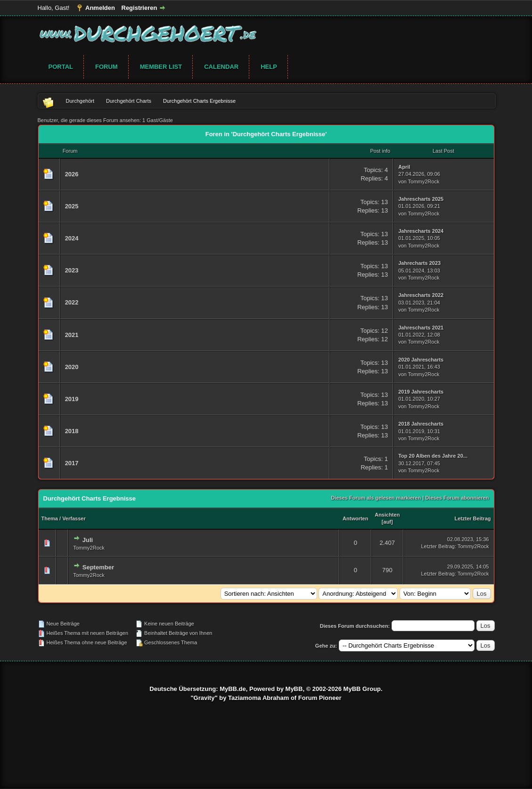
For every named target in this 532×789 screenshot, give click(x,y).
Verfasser (74, 518)
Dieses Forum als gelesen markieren (376, 498)
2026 (72, 174)
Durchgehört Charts (129, 101)
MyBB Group (362, 689)
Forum (106, 67)
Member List (161, 67)
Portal (61, 67)
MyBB (294, 689)
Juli (88, 540)
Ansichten (387, 515)
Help (269, 67)
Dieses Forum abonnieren (457, 498)
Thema (50, 518)
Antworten (355, 518)
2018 (72, 431)
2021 (72, 335)
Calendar (221, 67)
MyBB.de (233, 689)
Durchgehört (80, 101)
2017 (72, 463)
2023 (72, 270)
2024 (72, 238)
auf (388, 522)
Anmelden (100, 8)
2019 (72, 399)
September (98, 567)
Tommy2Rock (424, 181)
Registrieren (139, 8)
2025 (72, 206)
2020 (72, 367)
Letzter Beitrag (472, 518)
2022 (72, 302)
